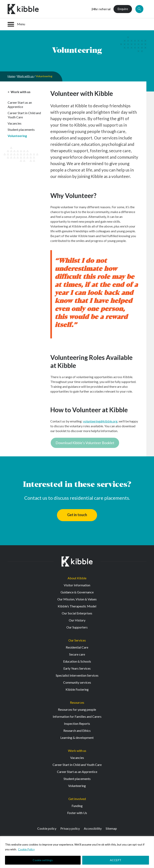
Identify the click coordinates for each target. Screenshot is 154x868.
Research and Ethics (77, 730)
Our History (77, 620)
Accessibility (93, 828)
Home (11, 76)
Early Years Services (77, 668)
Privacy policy (70, 828)
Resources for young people (77, 709)
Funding (77, 806)
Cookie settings (43, 860)
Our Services (77, 640)
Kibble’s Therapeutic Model (77, 606)
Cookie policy (47, 828)
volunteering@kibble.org (100, 421)
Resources (77, 702)
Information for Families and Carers (77, 716)
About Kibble (77, 578)
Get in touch (77, 515)
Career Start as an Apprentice (20, 105)
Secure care (77, 654)
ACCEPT (116, 860)
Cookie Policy (26, 849)
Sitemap (111, 828)
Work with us (26, 76)
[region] (77, 852)
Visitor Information (77, 585)
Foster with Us (77, 813)
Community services (77, 682)
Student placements (21, 129)
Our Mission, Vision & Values (77, 599)
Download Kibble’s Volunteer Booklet (85, 443)
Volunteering (17, 136)
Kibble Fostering (77, 689)
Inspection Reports (77, 723)
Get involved (77, 799)
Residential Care (77, 647)
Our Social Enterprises (77, 613)
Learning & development (77, 738)
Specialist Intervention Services (77, 675)
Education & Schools (77, 661)
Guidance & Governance (77, 592)
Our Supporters (77, 627)
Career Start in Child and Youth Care (24, 115)
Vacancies (15, 123)
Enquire (123, 9)
